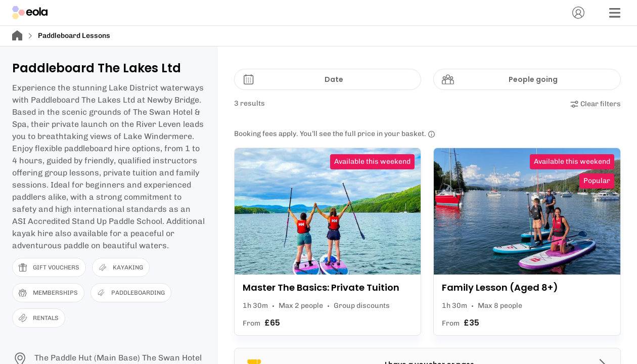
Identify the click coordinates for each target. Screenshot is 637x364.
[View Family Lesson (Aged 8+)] (527, 242)
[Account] (578, 13)
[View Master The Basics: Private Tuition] (328, 242)
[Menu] (615, 13)
